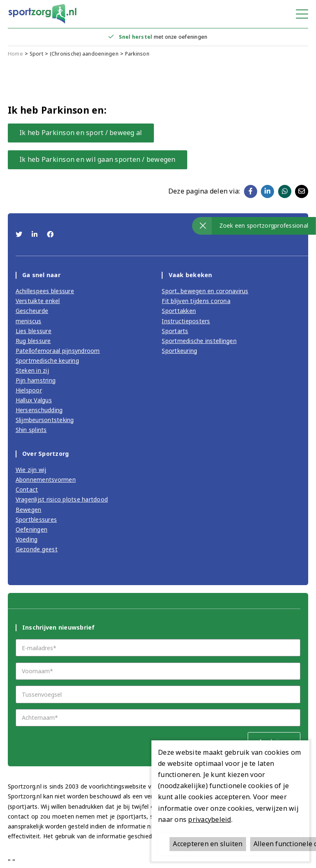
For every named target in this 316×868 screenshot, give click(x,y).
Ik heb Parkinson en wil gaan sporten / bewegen (98, 159)
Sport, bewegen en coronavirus (205, 291)
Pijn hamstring (36, 380)
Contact (27, 489)
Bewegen (29, 510)
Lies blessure (34, 331)
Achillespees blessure (45, 291)
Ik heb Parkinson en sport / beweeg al (81, 133)
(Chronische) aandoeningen (84, 54)
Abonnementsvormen (46, 479)
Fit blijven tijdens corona (196, 301)
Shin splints (31, 430)
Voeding (27, 539)
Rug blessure (33, 341)
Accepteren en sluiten (208, 844)
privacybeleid (209, 819)
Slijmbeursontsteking (45, 420)
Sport (36, 54)
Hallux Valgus (34, 400)
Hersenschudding (39, 410)
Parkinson (137, 54)
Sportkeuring (179, 351)
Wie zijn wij (31, 470)
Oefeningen (32, 529)
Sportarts (175, 331)
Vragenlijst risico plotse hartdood (62, 499)
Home (15, 54)
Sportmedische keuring (47, 360)
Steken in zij (32, 370)
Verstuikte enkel (38, 301)
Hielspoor (29, 390)
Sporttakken (179, 311)
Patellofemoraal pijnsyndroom (58, 351)
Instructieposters (186, 321)
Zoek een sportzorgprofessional (264, 225)
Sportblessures (36, 519)
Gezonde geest (37, 549)
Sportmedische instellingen (199, 341)
